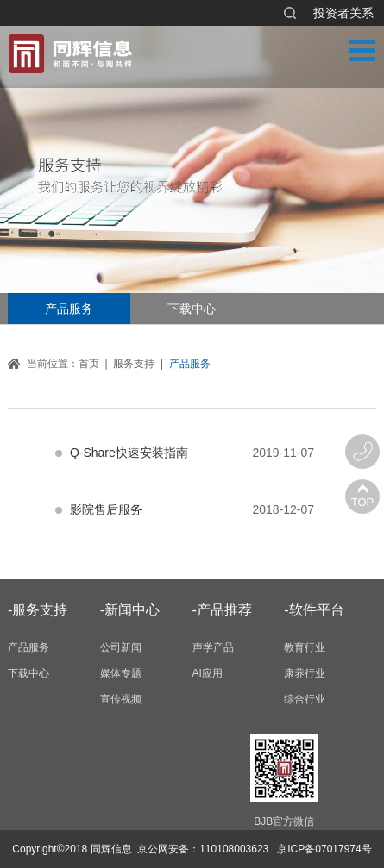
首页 (89, 364)
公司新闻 (121, 647)
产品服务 (69, 309)
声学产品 (213, 647)
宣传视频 (121, 699)
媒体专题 (121, 673)
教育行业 (305, 647)
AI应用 (208, 673)
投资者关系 (343, 13)
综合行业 (305, 699)
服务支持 (134, 364)
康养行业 (305, 673)
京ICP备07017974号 (324, 849)
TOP (363, 502)
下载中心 (192, 309)
